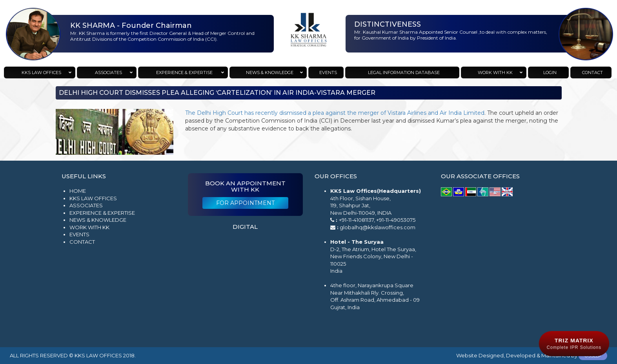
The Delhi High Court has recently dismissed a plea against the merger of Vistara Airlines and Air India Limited (335, 113)
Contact (82, 242)
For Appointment (245, 203)
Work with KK (89, 227)
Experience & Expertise (102, 213)
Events (79, 234)
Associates (86, 205)
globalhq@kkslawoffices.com (378, 227)
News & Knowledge (98, 220)
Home (78, 191)
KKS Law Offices (93, 198)
